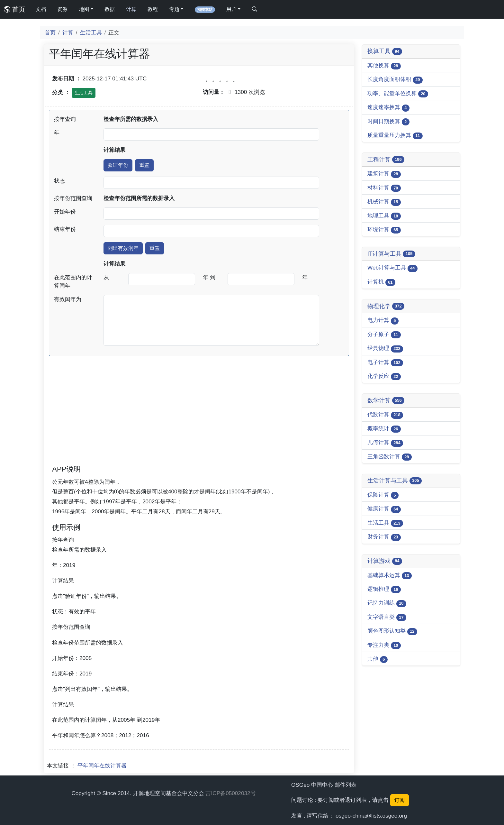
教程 (153, 9)
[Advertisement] (199, 419)
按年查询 (65, 119)
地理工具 (384, 216)
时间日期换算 (388, 122)
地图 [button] (84, 9)
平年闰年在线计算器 (102, 765)
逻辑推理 (384, 589)
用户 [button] (231, 9)
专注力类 (384, 645)
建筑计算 (384, 174)
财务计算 (384, 537)
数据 (110, 9)
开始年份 (65, 212)
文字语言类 (387, 617)
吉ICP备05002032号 (230, 793)
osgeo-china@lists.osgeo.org (371, 816)
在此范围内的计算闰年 (73, 281)
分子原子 (384, 335)
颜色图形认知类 (392, 631)
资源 (62, 9)
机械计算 (384, 202)
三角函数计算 (390, 457)
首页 (14, 9)
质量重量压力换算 (395, 136)
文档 (41, 9)
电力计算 (383, 321)
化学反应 (384, 376)
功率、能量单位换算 (398, 94)
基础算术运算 (390, 576)
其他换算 (384, 66)
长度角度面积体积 (395, 80)
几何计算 (385, 443)
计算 (131, 9)
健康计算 (384, 509)
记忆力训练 (387, 603)
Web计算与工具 (392, 268)
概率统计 (384, 429)
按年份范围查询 (73, 198)
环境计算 (384, 230)
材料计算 (384, 188)
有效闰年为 (68, 299)
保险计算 (383, 495)
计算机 (381, 282)
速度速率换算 (388, 108)
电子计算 (385, 363)
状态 (59, 181)
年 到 (209, 277)
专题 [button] (174, 9)
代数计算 (385, 415)
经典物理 (385, 348)
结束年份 (65, 229)
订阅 (400, 800)
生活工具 (91, 32)
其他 (378, 659)
